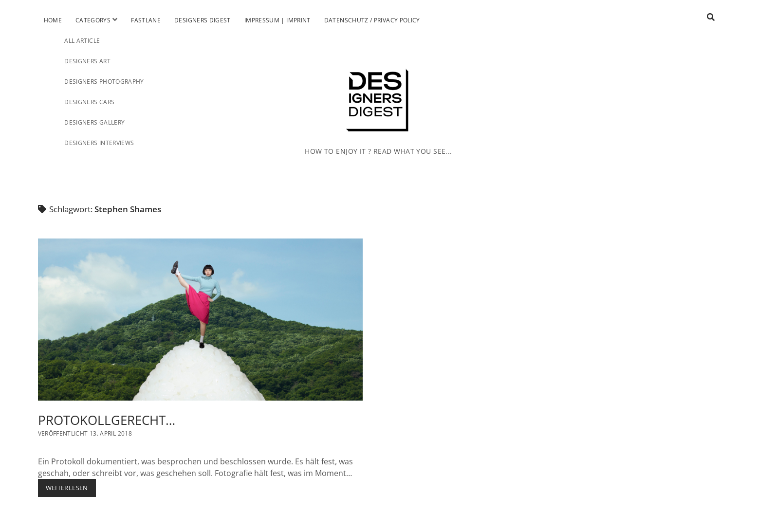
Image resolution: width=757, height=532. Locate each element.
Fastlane (146, 20)
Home (53, 20)
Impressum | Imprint (277, 20)
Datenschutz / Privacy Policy (372, 20)
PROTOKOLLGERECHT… (201, 320)
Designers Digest (203, 20)
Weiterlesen (71, 487)
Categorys (93, 20)
